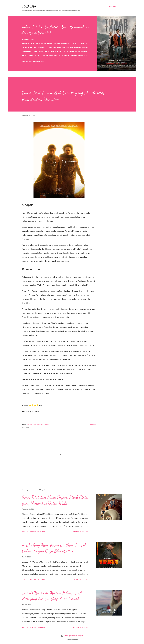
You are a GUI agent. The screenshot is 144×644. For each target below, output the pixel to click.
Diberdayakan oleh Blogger (72, 636)
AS (37, 424)
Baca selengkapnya (81, 532)
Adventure (31, 424)
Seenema (29, 6)
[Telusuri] (112, 6)
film (40, 424)
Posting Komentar (37, 61)
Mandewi (45, 424)
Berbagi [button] (25, 61)
